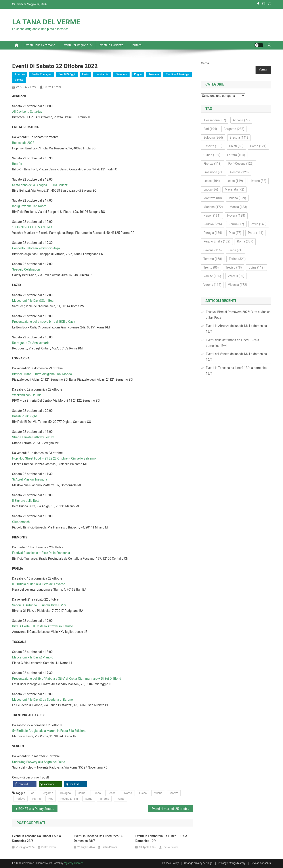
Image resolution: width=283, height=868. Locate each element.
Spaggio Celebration (26, 269)
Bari (32, 793)
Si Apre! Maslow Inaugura (30, 479)
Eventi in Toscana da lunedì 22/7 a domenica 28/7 (98, 838)
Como (82, 793)
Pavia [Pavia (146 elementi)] (259, 224)
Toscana (154, 74)
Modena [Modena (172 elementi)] (213, 207)
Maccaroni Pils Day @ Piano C (33, 657)
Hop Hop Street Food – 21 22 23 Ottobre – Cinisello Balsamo (54, 458)
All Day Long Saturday (27, 112)
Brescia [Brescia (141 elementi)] (239, 137)
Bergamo (47, 793)
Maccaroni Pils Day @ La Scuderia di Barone (42, 700)
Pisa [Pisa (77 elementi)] (235, 233)
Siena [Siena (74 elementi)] (235, 250)
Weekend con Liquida (27, 395)
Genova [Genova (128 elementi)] (239, 172)
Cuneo (97, 793)
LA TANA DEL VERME (46, 22)
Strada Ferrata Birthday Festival (34, 437)
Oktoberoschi (21, 522)
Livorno (127, 793)
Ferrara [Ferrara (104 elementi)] (236, 155)
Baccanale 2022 (23, 143)
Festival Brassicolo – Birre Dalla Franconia (41, 553)
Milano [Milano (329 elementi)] (237, 198)
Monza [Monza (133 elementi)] (238, 207)
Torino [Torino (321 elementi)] (237, 259)
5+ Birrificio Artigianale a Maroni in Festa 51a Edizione (49, 731)
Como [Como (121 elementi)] (258, 146)
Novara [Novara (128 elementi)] (236, 216)
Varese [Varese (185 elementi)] (212, 276)
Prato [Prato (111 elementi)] (256, 233)
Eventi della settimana (40, 45)
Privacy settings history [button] (232, 863)
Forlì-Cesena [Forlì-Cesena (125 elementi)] (241, 164)
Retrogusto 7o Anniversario (31, 343)
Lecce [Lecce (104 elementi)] (212, 181)
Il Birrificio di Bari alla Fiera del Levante (39, 584)
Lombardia (102, 74)
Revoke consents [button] (261, 863)
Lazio (85, 74)
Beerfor (17, 164)
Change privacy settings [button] (198, 863)
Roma (89, 799)
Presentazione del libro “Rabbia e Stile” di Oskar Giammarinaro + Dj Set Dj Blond (67, 679)
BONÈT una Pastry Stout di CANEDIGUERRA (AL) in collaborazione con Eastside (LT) (38, 809)
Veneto (19, 80)
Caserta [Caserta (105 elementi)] (213, 146)
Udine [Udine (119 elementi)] (256, 267)
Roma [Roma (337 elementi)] (245, 241)
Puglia (138, 74)
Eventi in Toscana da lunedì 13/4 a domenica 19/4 (237, 371)
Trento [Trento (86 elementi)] (211, 267)
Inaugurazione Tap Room (29, 206)
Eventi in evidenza (111, 45)
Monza (174, 793)
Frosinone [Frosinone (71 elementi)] (213, 172)
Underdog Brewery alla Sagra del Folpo (39, 762)
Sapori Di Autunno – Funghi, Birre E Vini (39, 605)
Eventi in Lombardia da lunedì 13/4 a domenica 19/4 (161, 838)
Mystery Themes (74, 863)
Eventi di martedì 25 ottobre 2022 (172, 809)
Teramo (104, 799)
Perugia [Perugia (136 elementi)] (213, 233)
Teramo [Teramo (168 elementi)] (213, 259)
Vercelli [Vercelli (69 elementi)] (236, 276)
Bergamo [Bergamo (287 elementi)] (234, 129)
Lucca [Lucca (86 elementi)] (211, 189)
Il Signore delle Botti (26, 501)
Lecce (112, 793)
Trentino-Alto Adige (178, 74)
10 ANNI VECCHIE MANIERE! (32, 227)
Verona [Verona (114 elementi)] (212, 285)
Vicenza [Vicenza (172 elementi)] (237, 285)
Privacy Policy (170, 863)
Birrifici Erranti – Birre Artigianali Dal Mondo (42, 374)
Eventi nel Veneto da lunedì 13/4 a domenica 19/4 (236, 357)
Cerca (205, 63)
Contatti (136, 45)
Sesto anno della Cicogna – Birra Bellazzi (40, 185)
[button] (25, 784)
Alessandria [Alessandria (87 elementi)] (215, 120)
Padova (20, 799)
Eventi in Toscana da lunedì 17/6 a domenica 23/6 (37, 838)
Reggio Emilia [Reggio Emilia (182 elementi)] (217, 241)
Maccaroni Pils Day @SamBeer (33, 301)
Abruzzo (20, 74)
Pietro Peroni (52, 87)
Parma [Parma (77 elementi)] (236, 224)
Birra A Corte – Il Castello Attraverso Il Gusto (43, 626)
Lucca (143, 793)
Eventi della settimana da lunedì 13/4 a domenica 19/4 (232, 343)
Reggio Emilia (69, 799)
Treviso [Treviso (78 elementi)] (234, 267)
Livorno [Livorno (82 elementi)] (258, 181)
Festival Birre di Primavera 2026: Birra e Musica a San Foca (238, 315)
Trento (120, 799)
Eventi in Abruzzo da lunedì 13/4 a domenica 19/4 (236, 329)
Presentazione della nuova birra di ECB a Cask (44, 322)
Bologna (65, 793)
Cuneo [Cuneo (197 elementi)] (212, 155)
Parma (36, 799)
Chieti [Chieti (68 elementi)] (236, 146)
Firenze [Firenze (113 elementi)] (212, 164)
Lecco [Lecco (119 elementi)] (235, 181)
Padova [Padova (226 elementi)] (213, 224)
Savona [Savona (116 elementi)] (213, 250)
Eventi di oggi (67, 74)
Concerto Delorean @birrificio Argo (36, 248)
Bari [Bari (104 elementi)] (210, 129)
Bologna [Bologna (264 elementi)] (213, 137)
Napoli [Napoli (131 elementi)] (212, 216)
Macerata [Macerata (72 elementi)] (235, 189)
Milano (158, 793)
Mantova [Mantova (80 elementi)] (213, 198)
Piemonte (121, 74)
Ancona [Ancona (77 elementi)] (241, 120)
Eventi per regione (75, 45)
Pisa (51, 799)
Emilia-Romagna (42, 74)
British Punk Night (25, 416)
